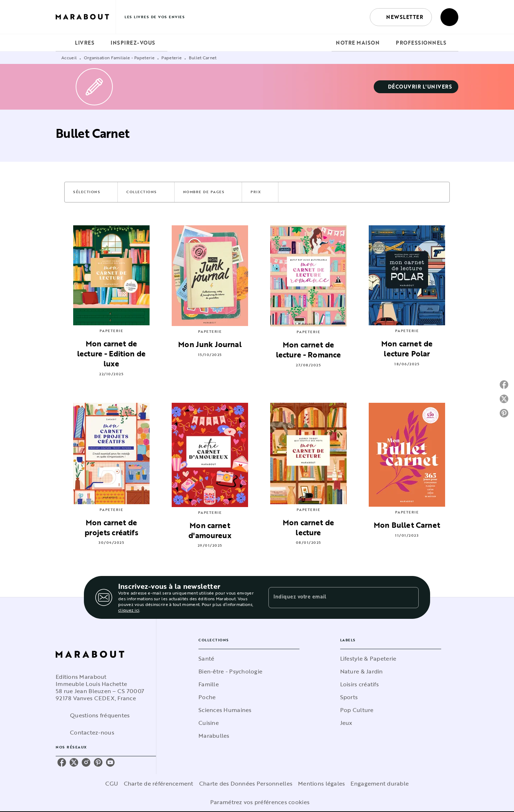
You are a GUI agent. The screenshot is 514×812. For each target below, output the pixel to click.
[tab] (63, 43)
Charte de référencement (159, 783)
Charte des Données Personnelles (246, 783)
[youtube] (110, 762)
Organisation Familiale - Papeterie (119, 57)
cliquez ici (129, 610)
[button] (401, 17)
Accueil (69, 57)
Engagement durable (380, 783)
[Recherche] (449, 17)
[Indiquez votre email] (335, 597)
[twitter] (74, 762)
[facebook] (62, 762)
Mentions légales (321, 783)
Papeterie (172, 57)
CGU (112, 783)
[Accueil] (86, 17)
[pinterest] (98, 762)
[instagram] (86, 762)
